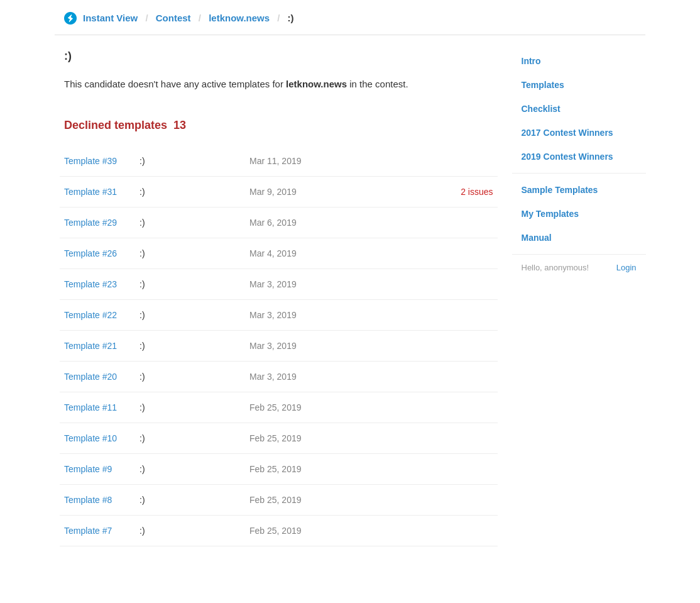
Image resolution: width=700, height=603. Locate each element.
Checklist (541, 109)
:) (142, 161)
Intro (531, 61)
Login (626, 268)
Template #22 (90, 315)
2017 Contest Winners (567, 133)
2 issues (477, 192)
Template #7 (88, 531)
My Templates (550, 214)
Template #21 (90, 346)
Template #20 (90, 377)
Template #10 (90, 438)
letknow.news (239, 18)
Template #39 (90, 161)
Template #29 (90, 223)
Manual (537, 238)
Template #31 (90, 192)
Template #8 (88, 500)
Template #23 (90, 284)
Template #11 (90, 407)
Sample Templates (560, 190)
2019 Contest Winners (567, 157)
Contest (173, 18)
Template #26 (90, 253)
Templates (543, 85)
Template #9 (88, 469)
